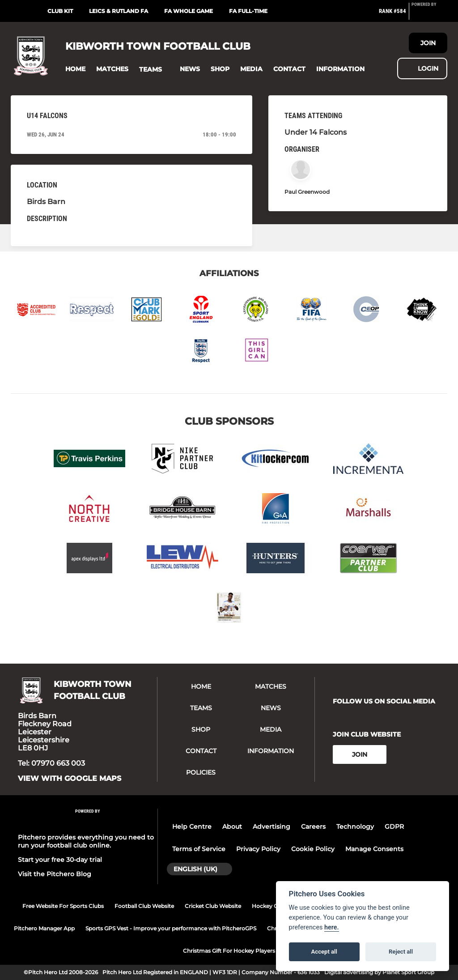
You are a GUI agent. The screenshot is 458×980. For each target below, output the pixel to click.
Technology (355, 827)
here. (332, 927)
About (232, 827)
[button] (75, 69)
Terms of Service (199, 849)
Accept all (324, 952)
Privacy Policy (258, 849)
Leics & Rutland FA (119, 11)
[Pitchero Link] (429, 15)
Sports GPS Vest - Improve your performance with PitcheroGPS (171, 928)
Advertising (271, 827)
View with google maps (70, 779)
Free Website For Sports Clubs (63, 906)
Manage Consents (374, 849)
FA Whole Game (189, 11)
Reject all (401, 952)
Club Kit (60, 11)
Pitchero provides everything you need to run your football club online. (86, 841)
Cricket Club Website (213, 906)
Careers (313, 827)
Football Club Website (144, 906)
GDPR (394, 827)
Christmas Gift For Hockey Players (229, 951)
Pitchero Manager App (44, 928)
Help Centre (192, 827)
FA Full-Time (248, 11)
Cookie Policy (313, 849)
